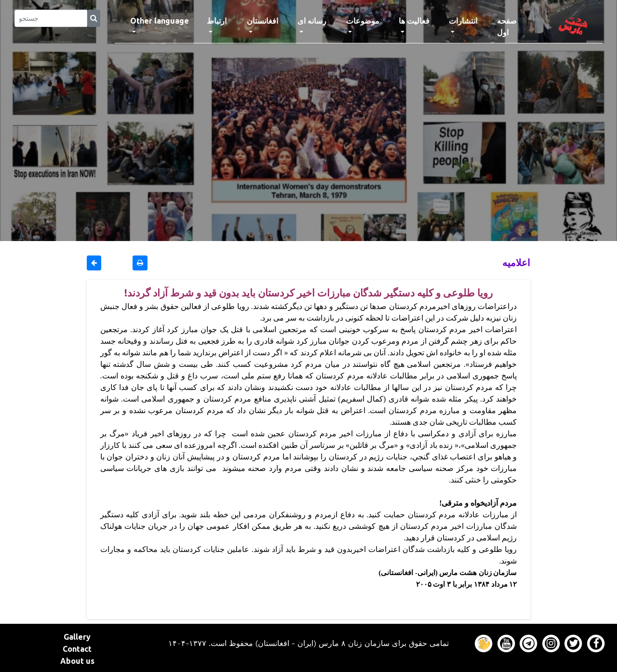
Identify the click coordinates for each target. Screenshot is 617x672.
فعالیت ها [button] (414, 21)
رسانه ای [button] (312, 21)
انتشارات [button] (463, 21)
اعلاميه (516, 262)
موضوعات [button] (363, 21)
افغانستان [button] (262, 21)
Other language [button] (160, 21)
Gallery (77, 637)
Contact (77, 649)
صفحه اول (516, 27)
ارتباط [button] (217, 21)
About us (77, 661)
